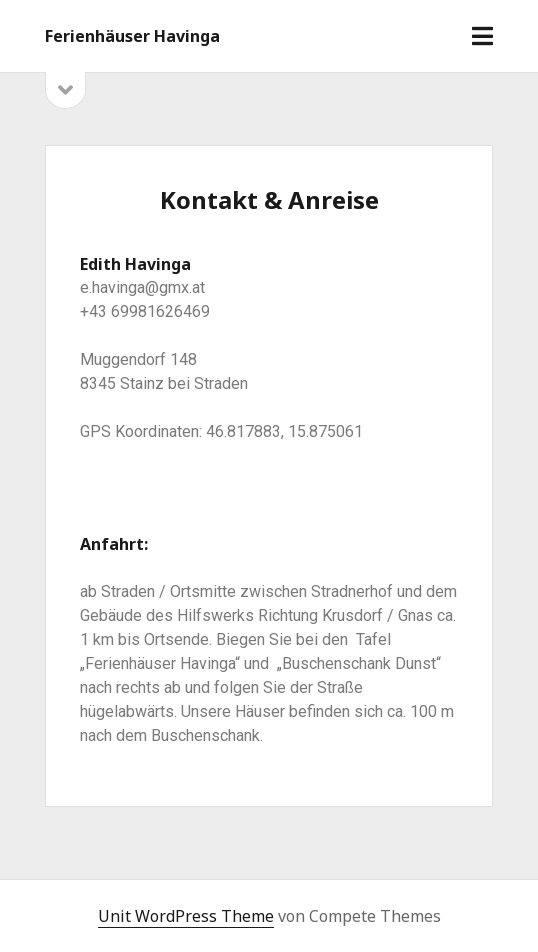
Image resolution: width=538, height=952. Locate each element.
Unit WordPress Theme (186, 916)
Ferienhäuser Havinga (132, 36)
